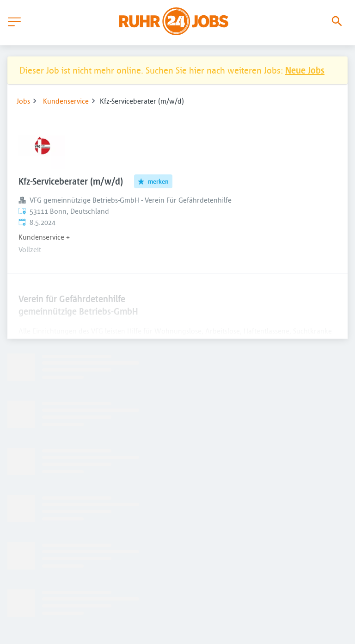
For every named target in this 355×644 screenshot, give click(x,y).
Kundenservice (66, 101)
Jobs (23, 101)
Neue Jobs (305, 70)
